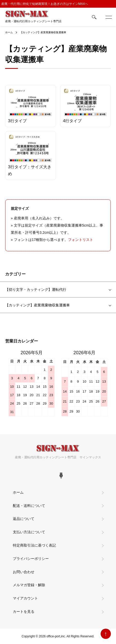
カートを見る (24, 612)
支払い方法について (29, 532)
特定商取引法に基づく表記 (34, 545)
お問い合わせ (24, 572)
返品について (24, 519)
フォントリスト (81, 240)
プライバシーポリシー (31, 559)
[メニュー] (108, 17)
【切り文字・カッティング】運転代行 (36, 290)
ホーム (9, 32)
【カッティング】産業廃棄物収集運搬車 (43, 32)
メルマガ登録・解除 (29, 585)
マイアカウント (25, 598)
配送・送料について (29, 506)
